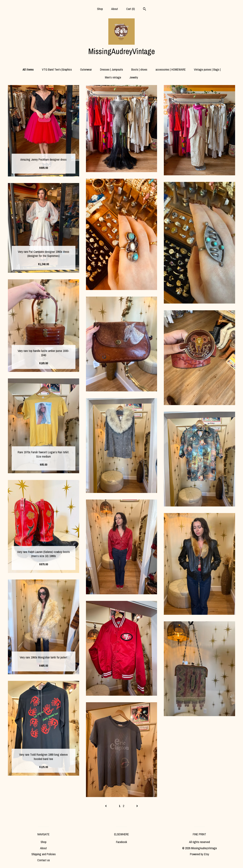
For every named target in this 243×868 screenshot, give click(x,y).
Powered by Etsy (200, 854)
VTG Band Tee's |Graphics (57, 69)
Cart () (131, 9)
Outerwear (86, 69)
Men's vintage (113, 77)
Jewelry (134, 77)
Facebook (121, 842)
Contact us (44, 860)
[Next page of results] (137, 806)
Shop (100, 9)
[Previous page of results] (106, 806)
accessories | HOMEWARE (171, 69)
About (115, 9)
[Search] (145, 9)
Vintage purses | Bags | (207, 69)
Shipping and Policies (44, 854)
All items (28, 69)
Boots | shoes (139, 69)
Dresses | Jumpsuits (112, 69)
